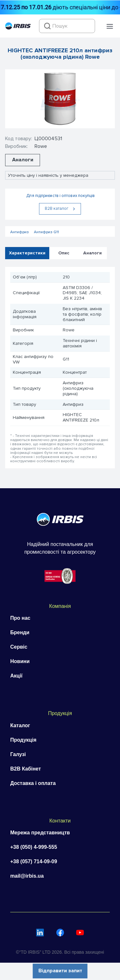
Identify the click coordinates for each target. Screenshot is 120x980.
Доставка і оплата (33, 783)
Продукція (23, 740)
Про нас (20, 618)
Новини (20, 661)
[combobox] (67, 26)
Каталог (20, 725)
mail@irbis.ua (27, 876)
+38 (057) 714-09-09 (34, 861)
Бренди (20, 632)
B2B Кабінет (26, 769)
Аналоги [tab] (92, 253)
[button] (110, 26)
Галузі (18, 754)
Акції (16, 676)
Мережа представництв (40, 833)
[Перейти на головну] (18, 28)
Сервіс (19, 647)
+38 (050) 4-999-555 (34, 847)
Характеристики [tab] (27, 253)
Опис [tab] (64, 253)
